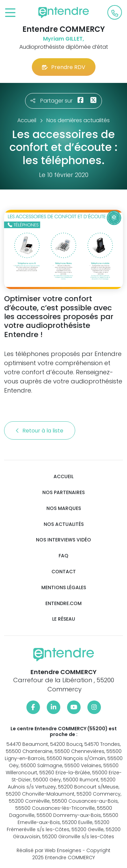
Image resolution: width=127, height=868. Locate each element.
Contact (64, 572)
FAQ (63, 556)
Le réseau (64, 619)
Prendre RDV (64, 67)
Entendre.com (63, 604)
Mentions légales (64, 588)
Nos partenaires (63, 493)
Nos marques (64, 508)
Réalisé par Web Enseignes (49, 850)
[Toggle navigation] (10, 13)
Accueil (63, 477)
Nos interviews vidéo (63, 540)
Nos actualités (64, 524)
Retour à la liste (40, 431)
